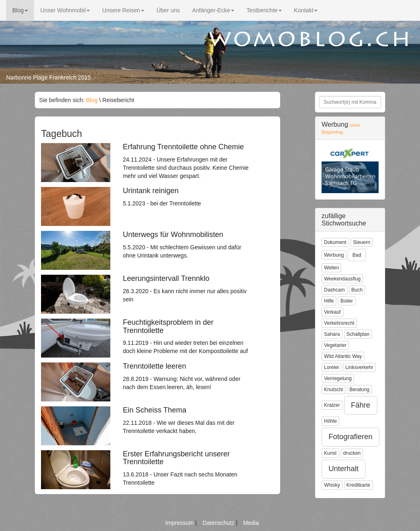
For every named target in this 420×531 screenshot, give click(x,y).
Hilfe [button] (329, 301)
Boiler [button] (347, 301)
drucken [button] (352, 453)
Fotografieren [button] (350, 437)
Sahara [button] (332, 334)
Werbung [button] (334, 255)
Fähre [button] (361, 405)
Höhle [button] (330, 421)
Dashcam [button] (334, 290)
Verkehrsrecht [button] (339, 323)
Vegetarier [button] (335, 345)
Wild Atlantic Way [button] (343, 356)
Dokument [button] (335, 242)
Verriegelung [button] (338, 378)
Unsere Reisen (123, 10)
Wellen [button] (331, 268)
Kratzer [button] (332, 405)
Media (251, 523)
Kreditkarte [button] (358, 485)
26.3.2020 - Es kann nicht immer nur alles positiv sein (188, 289)
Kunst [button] (330, 453)
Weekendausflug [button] (342, 279)
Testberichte (264, 10)
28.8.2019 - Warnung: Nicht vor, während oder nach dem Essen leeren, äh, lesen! (188, 376)
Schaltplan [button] (358, 334)
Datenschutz (219, 523)
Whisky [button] (332, 485)
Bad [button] (357, 255)
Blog (20, 10)
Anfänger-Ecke (213, 10)
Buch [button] (357, 290)
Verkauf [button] (332, 312)
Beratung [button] (360, 390)
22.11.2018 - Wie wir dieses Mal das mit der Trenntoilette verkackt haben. (188, 420)
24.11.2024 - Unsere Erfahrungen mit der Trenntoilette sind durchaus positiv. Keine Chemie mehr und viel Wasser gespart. (188, 161)
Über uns (168, 10)
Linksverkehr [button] (359, 367)
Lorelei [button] (331, 367)
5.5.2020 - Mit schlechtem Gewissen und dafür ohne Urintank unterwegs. (188, 245)
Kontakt (306, 10)
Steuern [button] (362, 242)
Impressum (180, 523)
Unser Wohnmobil (65, 10)
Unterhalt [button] (344, 469)
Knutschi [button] (333, 390)
